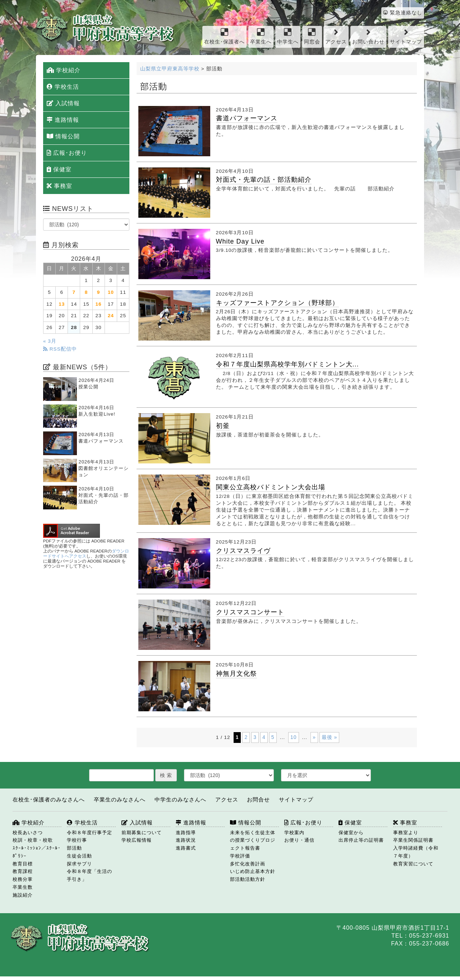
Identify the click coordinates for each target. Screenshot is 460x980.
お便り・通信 (299, 840)
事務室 (59, 186)
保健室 (59, 169)
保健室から (351, 833)
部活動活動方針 (248, 879)
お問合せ (258, 799)
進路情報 (63, 120)
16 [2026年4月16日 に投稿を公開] (99, 304)
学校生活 (63, 87)
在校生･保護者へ (224, 36)
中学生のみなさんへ (180, 799)
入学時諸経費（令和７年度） (416, 852)
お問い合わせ (368, 36)
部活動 (74, 848)
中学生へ (288, 36)
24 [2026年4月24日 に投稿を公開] (111, 316)
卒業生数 (23, 887)
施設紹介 (23, 895)
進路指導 (186, 833)
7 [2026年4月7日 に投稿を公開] (74, 292)
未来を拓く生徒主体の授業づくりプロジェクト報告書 (253, 840)
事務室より (406, 833)
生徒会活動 (79, 856)
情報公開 (63, 136)
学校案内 (294, 833)
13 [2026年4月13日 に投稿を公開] (62, 304)
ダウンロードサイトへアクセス (86, 554)
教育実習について (413, 864)
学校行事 (77, 840)
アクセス (336, 36)
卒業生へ (261, 36)
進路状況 (186, 840)
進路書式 (186, 848)
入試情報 (63, 103)
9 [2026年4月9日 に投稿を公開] (99, 292)
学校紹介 (64, 70)
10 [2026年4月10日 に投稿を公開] (111, 292)
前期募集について (142, 833)
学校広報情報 (137, 840)
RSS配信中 (60, 349)
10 (294, 737)
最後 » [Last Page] (330, 737)
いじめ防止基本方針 (253, 871)
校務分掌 (23, 879)
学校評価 (240, 856)
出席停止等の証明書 (361, 840)
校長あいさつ (28, 833)
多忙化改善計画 (248, 864)
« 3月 (50, 341)
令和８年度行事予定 (89, 833)
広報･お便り (67, 153)
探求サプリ (79, 864)
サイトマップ (406, 36)
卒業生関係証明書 (413, 840)
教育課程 (23, 871)
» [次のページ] (314, 737)
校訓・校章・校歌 (33, 840)
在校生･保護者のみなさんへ (49, 799)
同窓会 (312, 36)
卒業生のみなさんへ (120, 799)
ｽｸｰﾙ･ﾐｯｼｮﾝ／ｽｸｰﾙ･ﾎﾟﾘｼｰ (37, 852)
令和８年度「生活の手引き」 (89, 875)
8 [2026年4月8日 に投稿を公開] (86, 292)
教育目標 (23, 864)
